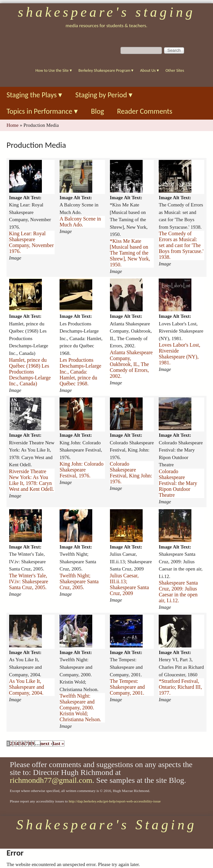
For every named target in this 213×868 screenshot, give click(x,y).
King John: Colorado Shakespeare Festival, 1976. (81, 470)
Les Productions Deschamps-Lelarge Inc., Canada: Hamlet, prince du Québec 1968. (80, 372)
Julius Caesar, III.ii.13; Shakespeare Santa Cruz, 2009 (130, 584)
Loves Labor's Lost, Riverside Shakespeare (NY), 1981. (179, 354)
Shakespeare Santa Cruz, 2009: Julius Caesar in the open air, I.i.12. (178, 592)
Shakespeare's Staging (106, 12)
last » (59, 743)
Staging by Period (104, 95)
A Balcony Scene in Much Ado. (80, 222)
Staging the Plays (34, 95)
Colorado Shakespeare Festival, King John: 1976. (131, 473)
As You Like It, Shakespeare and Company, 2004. (27, 687)
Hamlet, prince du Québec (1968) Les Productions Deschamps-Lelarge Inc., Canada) (30, 372)
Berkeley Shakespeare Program (106, 70)
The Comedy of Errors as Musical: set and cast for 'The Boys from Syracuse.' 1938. (181, 245)
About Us (149, 70)
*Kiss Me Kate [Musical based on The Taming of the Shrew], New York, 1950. (130, 253)
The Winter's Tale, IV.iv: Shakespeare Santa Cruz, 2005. (29, 581)
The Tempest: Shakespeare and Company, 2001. (127, 687)
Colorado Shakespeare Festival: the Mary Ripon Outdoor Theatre (178, 483)
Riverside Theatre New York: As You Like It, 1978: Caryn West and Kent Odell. (32, 480)
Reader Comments (145, 111)
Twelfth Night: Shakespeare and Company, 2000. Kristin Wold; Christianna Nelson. (80, 708)
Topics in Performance (42, 111)
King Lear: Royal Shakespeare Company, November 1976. (32, 242)
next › (46, 743)
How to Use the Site (54, 70)
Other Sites (175, 70)
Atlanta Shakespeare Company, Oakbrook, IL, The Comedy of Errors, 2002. (131, 364)
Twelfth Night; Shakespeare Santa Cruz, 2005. (79, 581)
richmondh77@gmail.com (51, 780)
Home (13, 125)
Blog (98, 111)
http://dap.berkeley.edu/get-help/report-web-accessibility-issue (115, 801)
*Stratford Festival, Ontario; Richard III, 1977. (180, 687)
